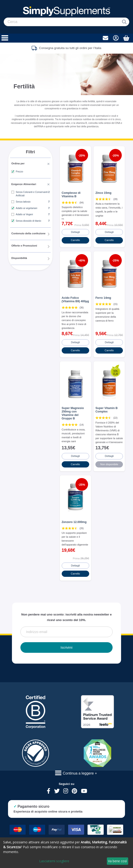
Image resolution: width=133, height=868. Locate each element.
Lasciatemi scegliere (54, 861)
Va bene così (117, 861)
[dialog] (66, 853)
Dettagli (75, 231)
